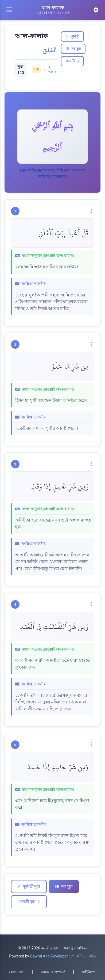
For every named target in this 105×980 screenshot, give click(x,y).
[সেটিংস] (96, 10)
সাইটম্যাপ (89, 972)
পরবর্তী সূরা (29, 902)
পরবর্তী (72, 61)
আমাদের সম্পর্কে (53, 972)
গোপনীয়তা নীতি (83, 956)
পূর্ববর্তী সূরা (29, 886)
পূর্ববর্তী (72, 36)
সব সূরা (73, 49)
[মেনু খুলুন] (9, 10)
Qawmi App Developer (49, 956)
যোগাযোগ (17, 972)
